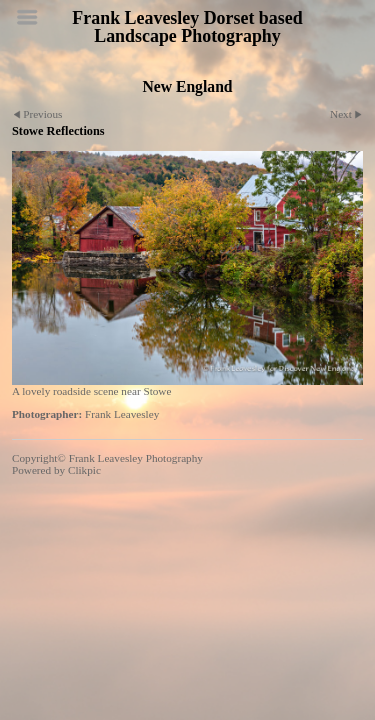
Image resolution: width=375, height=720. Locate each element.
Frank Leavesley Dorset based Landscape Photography (187, 27)
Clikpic (84, 470)
